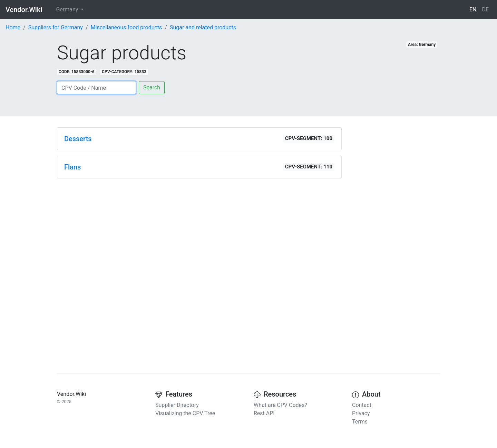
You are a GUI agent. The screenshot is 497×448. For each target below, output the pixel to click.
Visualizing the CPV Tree (185, 413)
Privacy (361, 413)
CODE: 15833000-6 (77, 72)
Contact (362, 405)
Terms (360, 422)
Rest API (264, 413)
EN (473, 9)
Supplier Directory (177, 405)
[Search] (96, 88)
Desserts (78, 139)
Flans (72, 167)
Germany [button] (68, 9)
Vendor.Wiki (24, 10)
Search (152, 87)
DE (485, 9)
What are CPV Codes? (280, 405)
